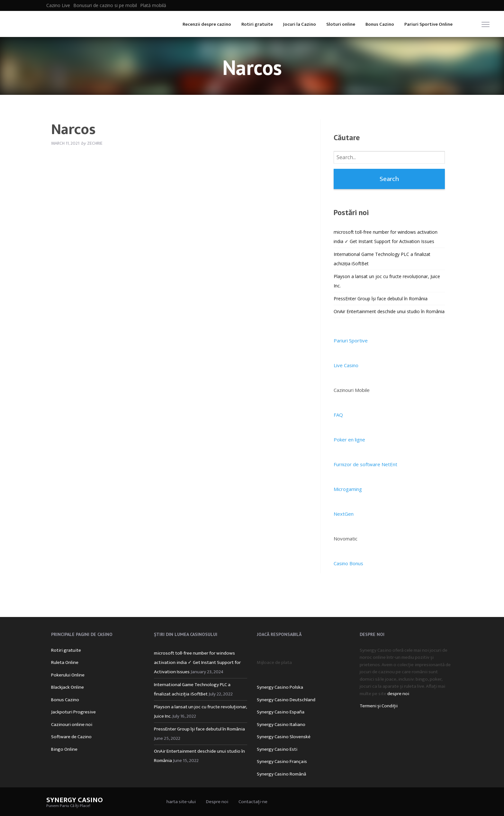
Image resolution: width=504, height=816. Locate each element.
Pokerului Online (68, 675)
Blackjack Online (67, 687)
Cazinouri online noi (72, 725)
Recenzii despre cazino (207, 24)
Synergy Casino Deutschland (286, 700)
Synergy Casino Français (282, 762)
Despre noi (217, 802)
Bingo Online (64, 749)
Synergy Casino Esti (277, 749)
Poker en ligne (349, 440)
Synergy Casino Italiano (281, 725)
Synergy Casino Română (281, 774)
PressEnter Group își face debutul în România (381, 299)
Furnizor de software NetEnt (365, 464)
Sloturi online (341, 24)
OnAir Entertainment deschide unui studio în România (389, 311)
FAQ (338, 415)
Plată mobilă (153, 5)
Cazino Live (58, 5)
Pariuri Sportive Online (428, 24)
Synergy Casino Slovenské (284, 737)
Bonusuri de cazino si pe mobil (105, 5)
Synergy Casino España (281, 712)
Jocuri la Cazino (300, 24)
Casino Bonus (348, 563)
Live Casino (346, 365)
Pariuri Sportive (351, 340)
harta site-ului (181, 802)
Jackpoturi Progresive (73, 712)
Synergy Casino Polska (280, 687)
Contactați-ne (253, 802)
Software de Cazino (71, 737)
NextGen (344, 514)
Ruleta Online (65, 662)
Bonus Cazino (380, 24)
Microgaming (348, 489)
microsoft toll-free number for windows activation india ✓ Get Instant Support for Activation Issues (197, 662)
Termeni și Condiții (379, 706)
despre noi (398, 694)
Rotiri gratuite (257, 24)
